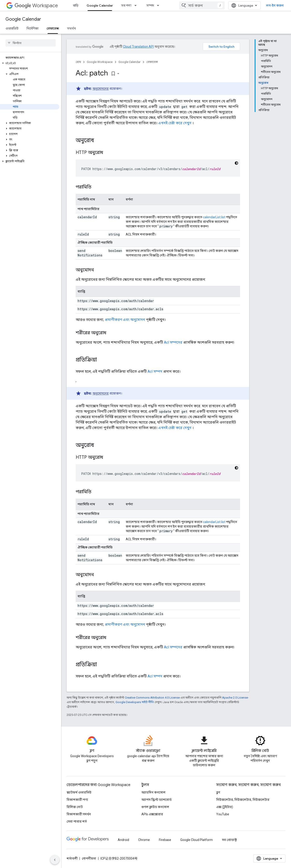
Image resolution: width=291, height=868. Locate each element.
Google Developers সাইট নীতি (135, 702)
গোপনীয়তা (89, 858)
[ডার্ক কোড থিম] (236, 163)
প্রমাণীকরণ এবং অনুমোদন (125, 320)
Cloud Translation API (138, 47)
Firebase (165, 840)
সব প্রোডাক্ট (229, 840)
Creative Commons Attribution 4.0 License (152, 698)
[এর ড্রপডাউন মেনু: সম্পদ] (159, 5)
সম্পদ (150, 5)
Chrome (144, 840)
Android (123, 840)
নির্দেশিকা (33, 28)
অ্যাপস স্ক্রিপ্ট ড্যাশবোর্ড (157, 800)
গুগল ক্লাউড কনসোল (155, 807)
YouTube (223, 814)
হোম (78, 62)
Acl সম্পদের (173, 342)
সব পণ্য (126, 5)
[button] (30, 63)
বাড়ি (76, 5)
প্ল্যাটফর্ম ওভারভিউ (79, 792)
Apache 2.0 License (235, 698)
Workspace (36, 6)
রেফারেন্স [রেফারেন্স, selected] (53, 28)
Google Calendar (23, 19)
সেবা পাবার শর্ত (77, 821)
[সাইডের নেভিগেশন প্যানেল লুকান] (55, 860)
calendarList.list (214, 217)
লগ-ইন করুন (275, 5)
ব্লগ (218, 792)
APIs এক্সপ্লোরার (152, 814)
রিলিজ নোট (75, 807)
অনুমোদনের (101, 89)
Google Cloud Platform (197, 840)
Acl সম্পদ (155, 371)
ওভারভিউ (12, 28)
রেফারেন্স (152, 62)
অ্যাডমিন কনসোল (153, 792)
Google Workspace (100, 62)
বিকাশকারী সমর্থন (79, 814)
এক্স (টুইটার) (225, 807)
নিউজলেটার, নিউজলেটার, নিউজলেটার (243, 800)
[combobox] (202, 5)
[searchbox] (31, 43)
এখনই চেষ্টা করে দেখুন (175, 123)
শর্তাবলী (72, 858)
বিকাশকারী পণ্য (77, 800)
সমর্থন (71, 28)
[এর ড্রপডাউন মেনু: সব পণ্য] (137, 5)
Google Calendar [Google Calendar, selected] (100, 5)
